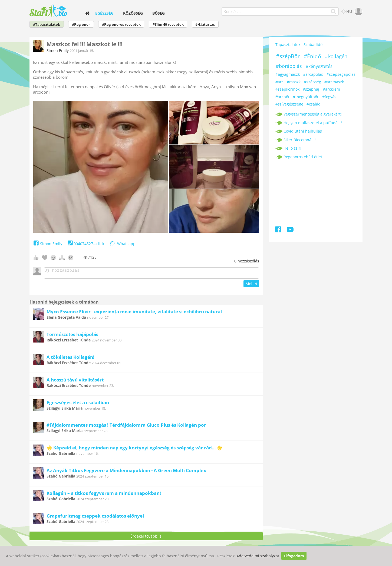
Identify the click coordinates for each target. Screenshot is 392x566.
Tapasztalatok (288, 45)
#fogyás (329, 97)
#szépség (313, 82)
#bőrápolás (289, 66)
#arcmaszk (334, 82)
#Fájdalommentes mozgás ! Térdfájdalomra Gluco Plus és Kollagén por (126, 427)
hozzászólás (247, 261)
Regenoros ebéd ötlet (303, 157)
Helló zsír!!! (294, 148)
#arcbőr (283, 97)
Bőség (159, 13)
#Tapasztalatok (47, 24)
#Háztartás (205, 24)
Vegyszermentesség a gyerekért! (313, 114)
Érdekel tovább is (146, 538)
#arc (279, 82)
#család (314, 104)
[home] (87, 13)
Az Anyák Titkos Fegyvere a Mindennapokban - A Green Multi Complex (126, 472)
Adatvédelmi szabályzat (258, 556)
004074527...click (85, 244)
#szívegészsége (289, 104)
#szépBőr (288, 56)
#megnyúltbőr (306, 97)
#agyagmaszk (288, 74)
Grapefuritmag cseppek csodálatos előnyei (95, 517)
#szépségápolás (341, 74)
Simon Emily (58, 50)
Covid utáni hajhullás (303, 131)
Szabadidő (313, 45)
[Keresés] (334, 12)
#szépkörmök (287, 89)
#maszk (294, 82)
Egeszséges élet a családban (78, 404)
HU (346, 11)
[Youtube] (290, 230)
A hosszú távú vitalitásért (75, 381)
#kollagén (336, 56)
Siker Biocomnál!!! (300, 140)
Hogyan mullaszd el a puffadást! (313, 123)
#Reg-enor (81, 24)
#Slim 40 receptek (168, 24)
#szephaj (311, 89)
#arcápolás (313, 74)
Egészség (104, 13)
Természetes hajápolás (72, 336)
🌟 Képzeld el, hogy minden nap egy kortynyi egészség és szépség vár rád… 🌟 (135, 449)
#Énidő (312, 56)
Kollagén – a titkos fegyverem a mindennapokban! (104, 495)
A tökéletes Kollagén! (70, 359)
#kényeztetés (319, 66)
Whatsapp (123, 244)
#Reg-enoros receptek (121, 24)
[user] (358, 11)
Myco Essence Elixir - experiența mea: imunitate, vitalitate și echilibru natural (134, 313)
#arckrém (331, 89)
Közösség (133, 13)
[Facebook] (279, 230)
